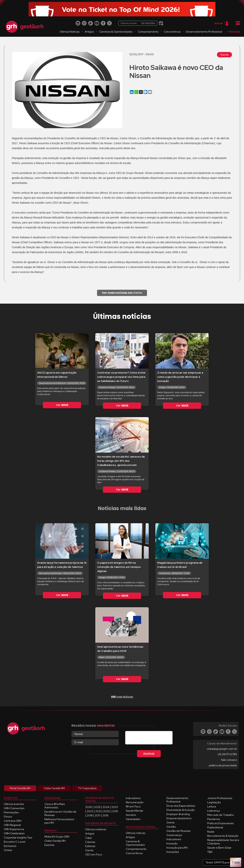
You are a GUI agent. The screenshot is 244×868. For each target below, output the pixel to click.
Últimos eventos (14, 804)
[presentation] (154, 738)
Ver (62, 405)
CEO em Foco (94, 854)
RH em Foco (133, 806)
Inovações (173, 852)
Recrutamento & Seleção (223, 836)
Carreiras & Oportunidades (116, 32)
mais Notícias (122, 697)
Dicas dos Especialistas (181, 806)
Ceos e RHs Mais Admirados (55, 806)
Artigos (89, 32)
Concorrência (172, 32)
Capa (88, 838)
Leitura (212, 806)
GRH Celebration (14, 833)
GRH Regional (12, 825)
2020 (107, 811)
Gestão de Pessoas (178, 831)
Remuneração (135, 802)
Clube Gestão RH (55, 841)
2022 (90, 811)
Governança (174, 835)
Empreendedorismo (179, 818)
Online (8, 850)
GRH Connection (14, 808)
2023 (115, 807)
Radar (211, 832)
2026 (89, 807)
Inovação (172, 843)
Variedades (133, 819)
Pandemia (213, 819)
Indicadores (133, 798)
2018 (90, 815)
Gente (224, 55)
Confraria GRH (13, 821)
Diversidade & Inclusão (181, 810)
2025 (97, 807)
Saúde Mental (134, 811)
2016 (106, 815)
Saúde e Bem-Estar (219, 848)
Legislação (214, 802)
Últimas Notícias (70, 32)
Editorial (90, 846)
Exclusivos (10, 846)
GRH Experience (14, 829)
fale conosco (229, 760)
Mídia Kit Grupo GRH (57, 837)
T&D (210, 852)
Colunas (90, 842)
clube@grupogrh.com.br (222, 749)
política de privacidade (223, 765)
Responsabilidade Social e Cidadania (223, 842)
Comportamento (148, 32)
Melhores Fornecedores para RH (59, 821)
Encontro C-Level (15, 842)
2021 (98, 811)
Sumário (131, 815)
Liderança (213, 811)
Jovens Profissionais (220, 798)
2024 (106, 807)
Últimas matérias (96, 829)
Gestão (171, 827)
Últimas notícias (136, 833)
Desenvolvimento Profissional (204, 32)
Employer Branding (178, 814)
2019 (115, 811)
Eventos (49, 845)
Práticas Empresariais (220, 823)
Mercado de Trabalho (220, 815)
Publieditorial (215, 827)
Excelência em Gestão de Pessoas (60, 813)
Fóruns (8, 817)
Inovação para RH (177, 848)
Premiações (11, 812)
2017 (98, 815)
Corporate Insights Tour (18, 838)
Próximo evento (138, 23)
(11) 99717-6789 (227, 754)
